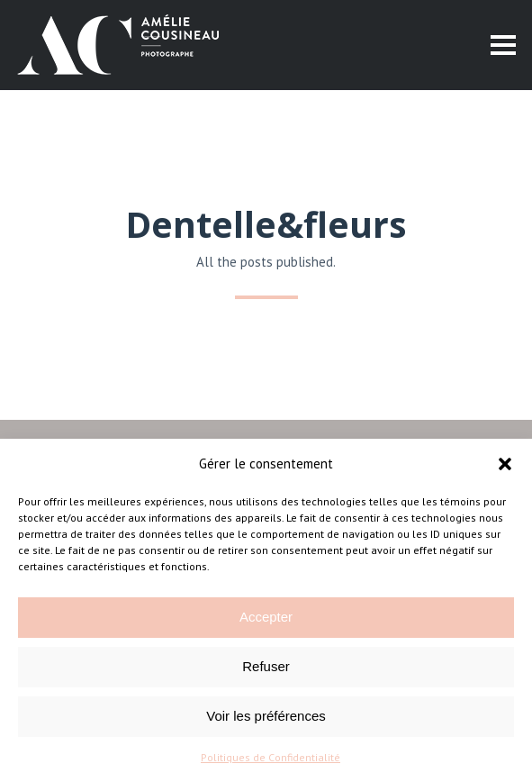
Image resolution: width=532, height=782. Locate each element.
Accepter (266, 617)
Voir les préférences (266, 716)
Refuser (266, 666)
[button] (505, 464)
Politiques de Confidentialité (271, 757)
